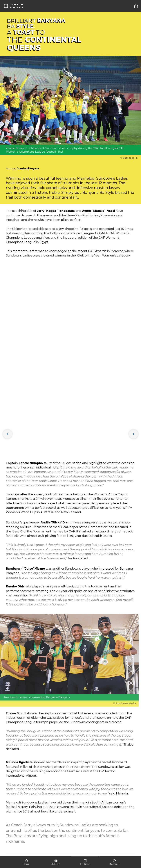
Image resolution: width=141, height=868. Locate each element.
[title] (137, 6)
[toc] (14, 6)
